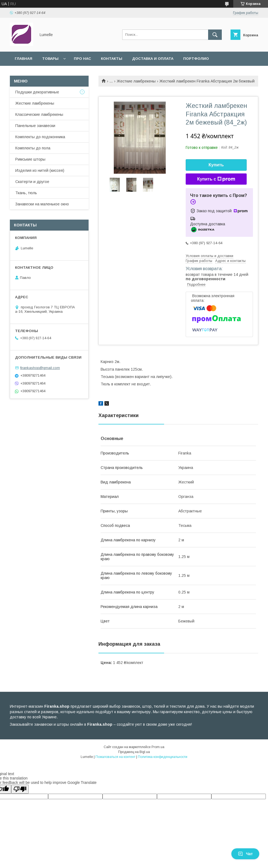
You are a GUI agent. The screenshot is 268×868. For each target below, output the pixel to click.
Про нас (82, 59)
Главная (24, 59)
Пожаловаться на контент (115, 757)
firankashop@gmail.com (40, 368)
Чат (245, 854)
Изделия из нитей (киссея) (40, 170)
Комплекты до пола (33, 148)
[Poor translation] (20, 789)
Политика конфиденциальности (163, 757)
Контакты (112, 59)
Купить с (216, 179)
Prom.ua (158, 747)
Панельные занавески (35, 126)
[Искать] (215, 35)
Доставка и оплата (153, 59)
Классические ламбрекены (39, 114)
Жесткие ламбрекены (136, 81)
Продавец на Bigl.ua (134, 752)
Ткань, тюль (26, 193)
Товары (50, 59)
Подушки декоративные (37, 92)
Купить (216, 165)
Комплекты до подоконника (40, 137)
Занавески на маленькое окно (42, 204)
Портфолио (196, 59)
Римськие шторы (30, 159)
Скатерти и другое (32, 182)
